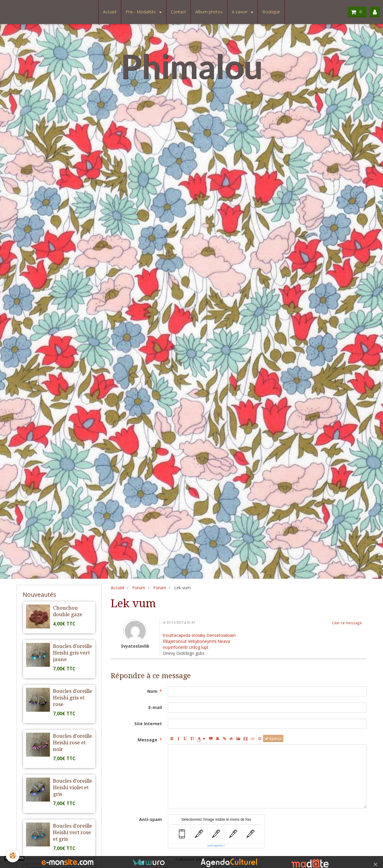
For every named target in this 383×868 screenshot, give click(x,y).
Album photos (209, 12)
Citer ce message (347, 623)
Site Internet (148, 724)
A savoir (240, 12)
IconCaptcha (215, 846)
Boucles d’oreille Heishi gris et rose (73, 698)
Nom (152, 691)
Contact (178, 12)
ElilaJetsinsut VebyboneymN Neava (196, 641)
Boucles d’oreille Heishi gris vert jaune (73, 653)
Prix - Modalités (141, 12)
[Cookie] (13, 856)
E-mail (155, 707)
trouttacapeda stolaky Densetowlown (199, 635)
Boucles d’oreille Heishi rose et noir (73, 743)
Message (148, 740)
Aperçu (273, 738)
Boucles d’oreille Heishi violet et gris (73, 787)
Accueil (110, 12)
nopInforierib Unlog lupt (186, 647)
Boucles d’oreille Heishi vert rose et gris (73, 832)
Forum (139, 588)
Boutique (271, 12)
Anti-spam (151, 819)
